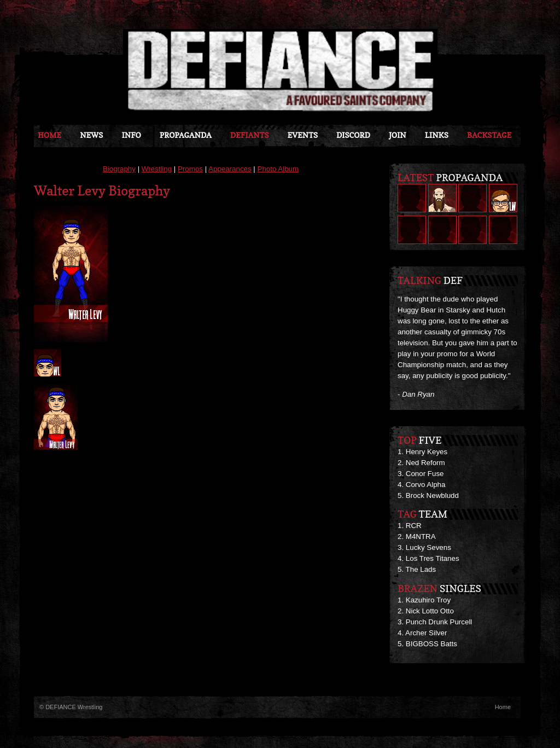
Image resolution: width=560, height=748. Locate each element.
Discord (353, 135)
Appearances (230, 169)
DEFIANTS (250, 135)
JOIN (398, 135)
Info (131, 135)
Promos (190, 169)
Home (49, 135)
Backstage (489, 135)
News (91, 135)
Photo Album (278, 169)
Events (302, 135)
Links (437, 135)
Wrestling (157, 169)
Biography (119, 169)
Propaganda (186, 135)
